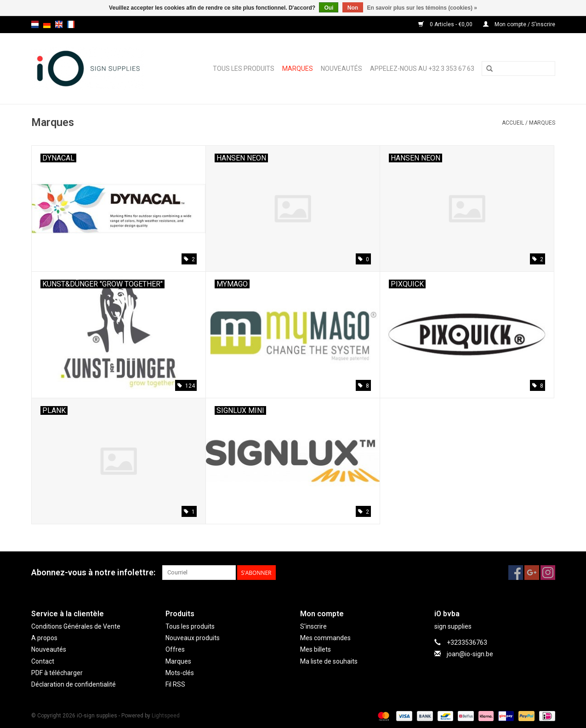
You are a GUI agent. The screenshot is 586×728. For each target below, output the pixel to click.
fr (71, 24)
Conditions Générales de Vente (76, 626)
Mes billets (316, 649)
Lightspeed (166, 716)
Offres (175, 649)
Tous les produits (244, 69)
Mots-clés (180, 673)
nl (35, 24)
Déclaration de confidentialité (74, 684)
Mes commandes (325, 638)
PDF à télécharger (57, 673)
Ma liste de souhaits (329, 661)
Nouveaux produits (193, 638)
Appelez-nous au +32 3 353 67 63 (422, 69)
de (47, 24)
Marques (298, 69)
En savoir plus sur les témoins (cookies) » (422, 8)
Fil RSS (175, 684)
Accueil (513, 123)
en (59, 24)
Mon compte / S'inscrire (519, 24)
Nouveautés (341, 69)
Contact (43, 661)
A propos (44, 638)
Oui (329, 8)
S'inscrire (313, 626)
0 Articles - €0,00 (446, 24)
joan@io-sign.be (470, 654)
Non (353, 8)
